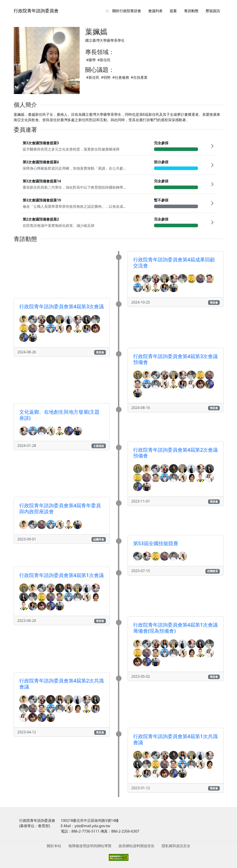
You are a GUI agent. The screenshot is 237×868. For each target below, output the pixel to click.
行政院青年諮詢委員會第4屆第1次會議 (62, 575)
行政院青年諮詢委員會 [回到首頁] (36, 11)
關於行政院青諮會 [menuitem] (127, 11)
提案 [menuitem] (173, 11)
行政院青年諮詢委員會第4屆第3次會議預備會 (175, 359)
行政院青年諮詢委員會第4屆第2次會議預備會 (175, 453)
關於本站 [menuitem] (54, 846)
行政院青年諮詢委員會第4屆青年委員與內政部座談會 (60, 508)
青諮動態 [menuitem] (191, 11)
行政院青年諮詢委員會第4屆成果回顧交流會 (174, 262)
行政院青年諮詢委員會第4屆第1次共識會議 (175, 739)
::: (107, 11)
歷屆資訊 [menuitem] (213, 11)
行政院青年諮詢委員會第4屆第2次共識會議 (62, 684)
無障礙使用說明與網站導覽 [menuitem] (90, 846)
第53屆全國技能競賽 (156, 543)
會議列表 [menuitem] (155, 11)
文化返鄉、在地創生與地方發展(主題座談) (60, 415)
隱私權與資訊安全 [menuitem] (176, 846)
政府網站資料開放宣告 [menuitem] (137, 846)
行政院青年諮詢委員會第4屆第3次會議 (62, 306)
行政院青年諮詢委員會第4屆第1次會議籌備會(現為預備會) (175, 628)
